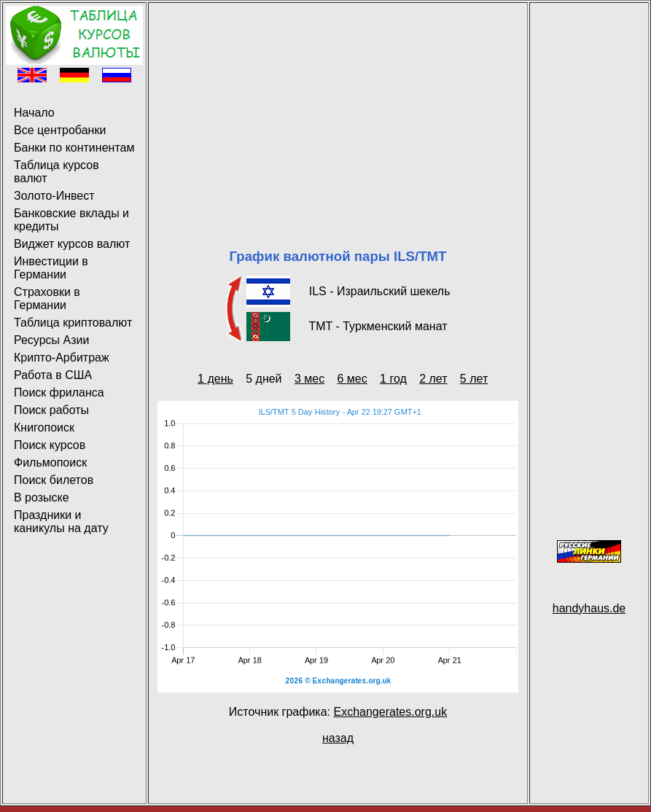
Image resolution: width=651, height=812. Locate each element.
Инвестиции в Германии (51, 268)
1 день (215, 379)
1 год (393, 379)
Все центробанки (60, 130)
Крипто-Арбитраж (62, 358)
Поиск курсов (50, 445)
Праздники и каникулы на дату (61, 522)
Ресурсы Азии (51, 340)
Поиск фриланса (59, 393)
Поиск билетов (54, 480)
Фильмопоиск (50, 462)
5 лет (474, 379)
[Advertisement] (338, 108)
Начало (34, 113)
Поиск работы (51, 410)
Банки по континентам (74, 148)
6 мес (352, 379)
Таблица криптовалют (73, 323)
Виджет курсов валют (72, 244)
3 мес (309, 379)
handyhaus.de (589, 608)
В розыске (42, 497)
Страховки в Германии (47, 298)
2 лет (433, 379)
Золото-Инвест (54, 196)
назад (338, 738)
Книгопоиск (44, 428)
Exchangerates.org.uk (390, 712)
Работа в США (53, 375)
